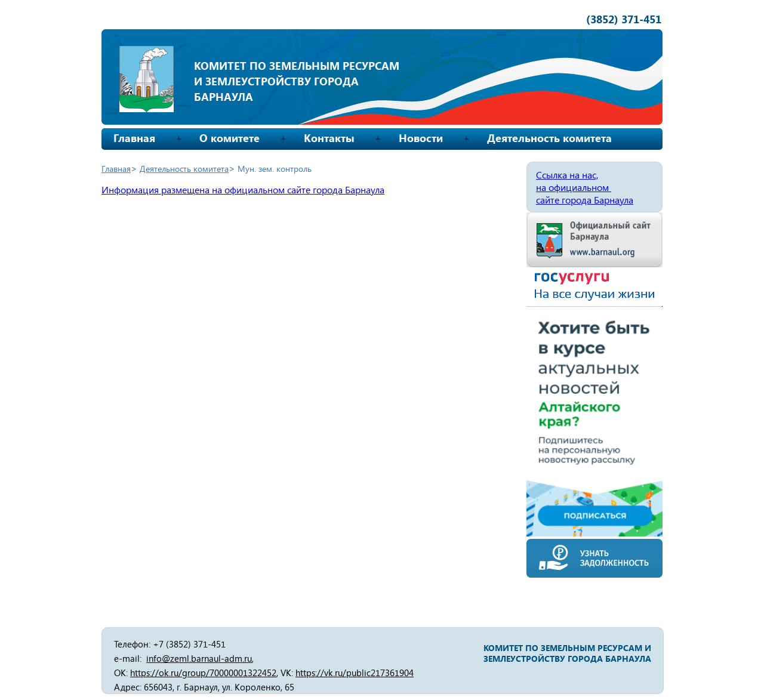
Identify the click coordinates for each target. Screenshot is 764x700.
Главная (134, 138)
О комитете (229, 138)
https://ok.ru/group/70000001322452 (203, 673)
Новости (421, 138)
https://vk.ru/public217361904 (355, 673)
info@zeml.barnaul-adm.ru (199, 658)
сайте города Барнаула (585, 200)
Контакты (329, 138)
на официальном (574, 187)
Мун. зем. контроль (275, 169)
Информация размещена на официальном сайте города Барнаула (243, 189)
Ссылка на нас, (567, 175)
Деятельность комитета (549, 138)
